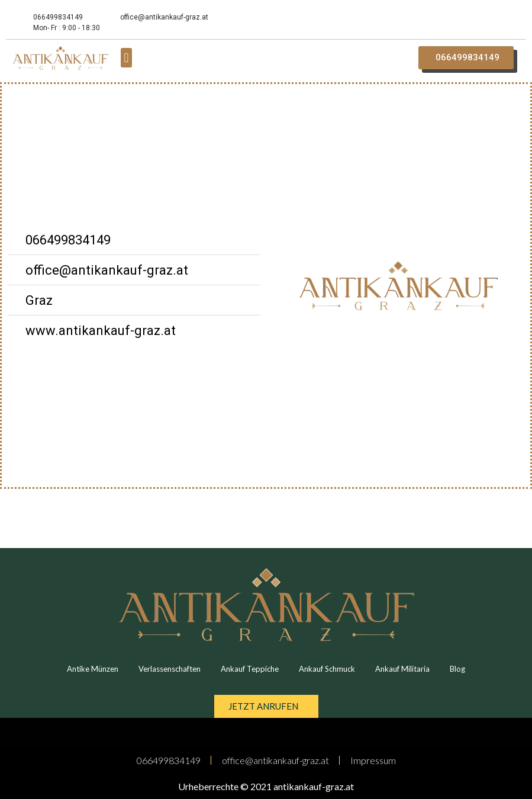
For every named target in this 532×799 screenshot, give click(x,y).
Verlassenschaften (170, 669)
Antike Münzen (93, 669)
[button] (126, 58)
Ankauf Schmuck (327, 669)
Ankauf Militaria (402, 669)
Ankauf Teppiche (250, 669)
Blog (457, 669)
